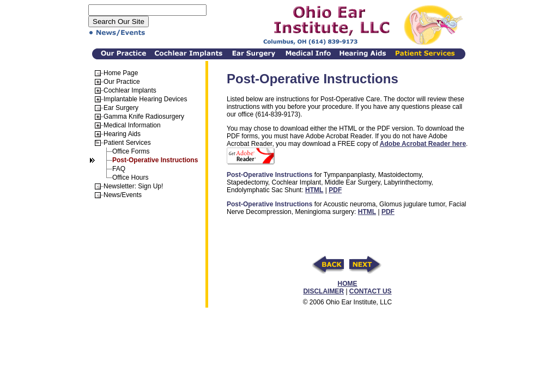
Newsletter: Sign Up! (133, 186)
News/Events (123, 195)
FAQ (119, 169)
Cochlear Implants (130, 90)
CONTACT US (371, 291)
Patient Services (127, 143)
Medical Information (132, 125)
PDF (335, 190)
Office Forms (131, 151)
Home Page (121, 73)
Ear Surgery (121, 108)
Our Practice (122, 82)
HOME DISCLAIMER (330, 287)
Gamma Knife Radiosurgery (144, 117)
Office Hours (130, 177)
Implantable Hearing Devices (145, 99)
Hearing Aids (122, 134)
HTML (314, 190)
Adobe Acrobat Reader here (423, 144)
